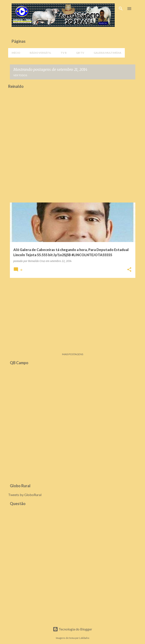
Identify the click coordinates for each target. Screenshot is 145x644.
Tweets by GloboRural (25, 495)
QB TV (80, 53)
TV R (64, 53)
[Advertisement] (73, 311)
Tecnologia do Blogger (72, 629)
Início (16, 53)
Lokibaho (84, 638)
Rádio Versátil (40, 53)
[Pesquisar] (121, 9)
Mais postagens (73, 354)
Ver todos (20, 75)
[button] (129, 270)
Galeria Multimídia (108, 53)
